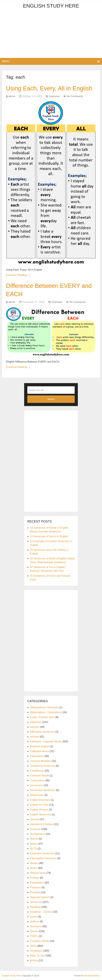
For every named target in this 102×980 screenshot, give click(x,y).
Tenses (34, 931)
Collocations (37, 756)
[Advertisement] (51, 34)
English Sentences (40, 814)
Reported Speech (40, 897)
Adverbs (35, 727)
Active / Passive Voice (42, 717)
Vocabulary (36, 951)
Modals (34, 863)
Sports (34, 917)
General (34, 819)
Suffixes (34, 922)
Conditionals (37, 771)
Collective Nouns (39, 751)
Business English (40, 746)
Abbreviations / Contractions (46, 712)
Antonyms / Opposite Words (46, 742)
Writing (34, 960)
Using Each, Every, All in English (49, 88)
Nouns (34, 868)
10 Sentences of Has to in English (49, 536)
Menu (6, 61)
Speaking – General (41, 912)
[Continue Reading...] (18, 275)
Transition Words (39, 941)
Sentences (36, 902)
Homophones (37, 834)
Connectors (36, 785)
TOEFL (34, 936)
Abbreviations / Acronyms (44, 707)
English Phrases (39, 810)
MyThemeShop (92, 976)
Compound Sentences (42, 766)
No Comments (75, 96)
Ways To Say (37, 956)
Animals (34, 737)
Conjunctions (37, 780)
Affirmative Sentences (42, 732)
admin (12, 96)
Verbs (33, 946)
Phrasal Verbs (38, 873)
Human (34, 839)
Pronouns (35, 887)
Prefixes (35, 878)
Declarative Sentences (43, 790)
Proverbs (35, 892)
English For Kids (39, 805)
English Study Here (51, 6)
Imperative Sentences (42, 853)
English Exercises (40, 800)
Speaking (35, 907)
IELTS (33, 849)
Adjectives (36, 722)
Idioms (34, 844)
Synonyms (36, 926)
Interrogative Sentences (43, 858)
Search (51, 399)
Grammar (54, 96)
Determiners (37, 795)
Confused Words (39, 776)
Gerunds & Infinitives (42, 824)
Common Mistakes (40, 761)
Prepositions (37, 883)
